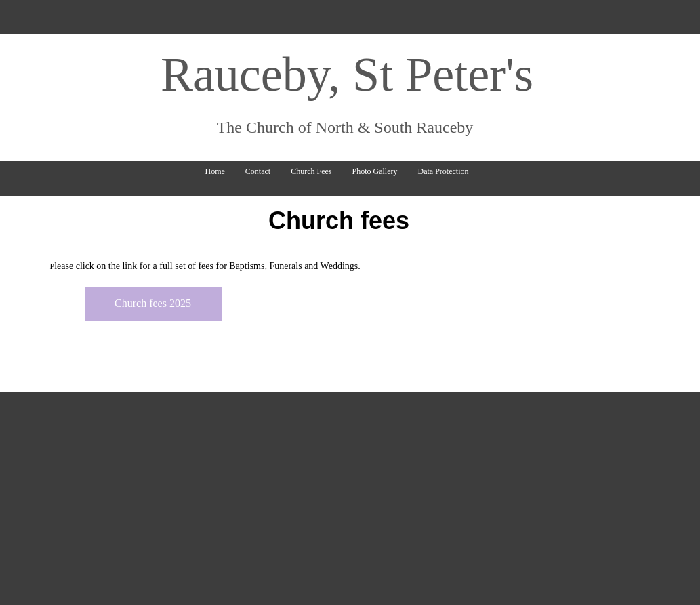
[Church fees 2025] (153, 304)
